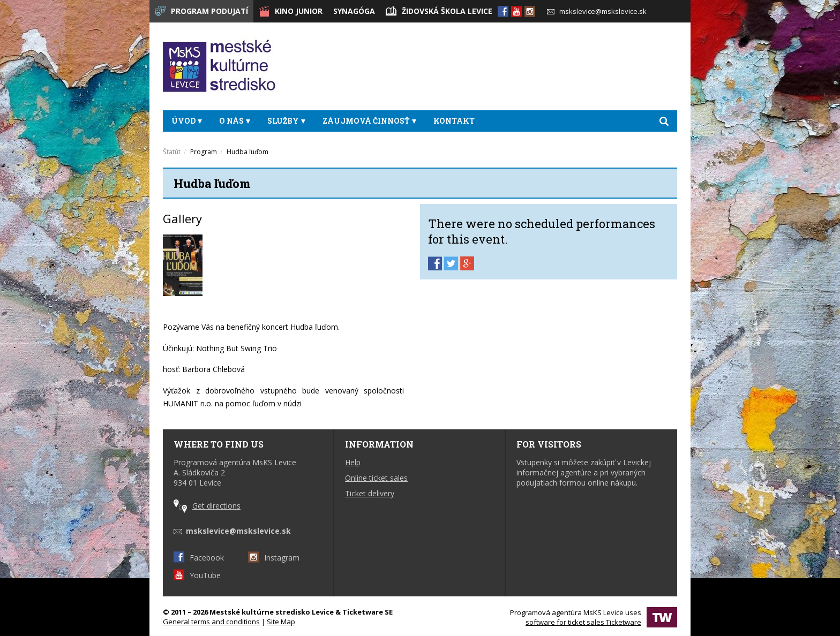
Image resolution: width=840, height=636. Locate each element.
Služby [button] (286, 121)
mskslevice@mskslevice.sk (597, 11)
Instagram (274, 558)
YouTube (197, 575)
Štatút (172, 152)
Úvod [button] (187, 121)
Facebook (199, 558)
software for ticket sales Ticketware (583, 622)
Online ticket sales (376, 478)
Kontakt (454, 121)
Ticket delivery (370, 493)
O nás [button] (235, 121)
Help (353, 462)
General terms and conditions (211, 622)
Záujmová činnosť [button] (369, 121)
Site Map (281, 622)
